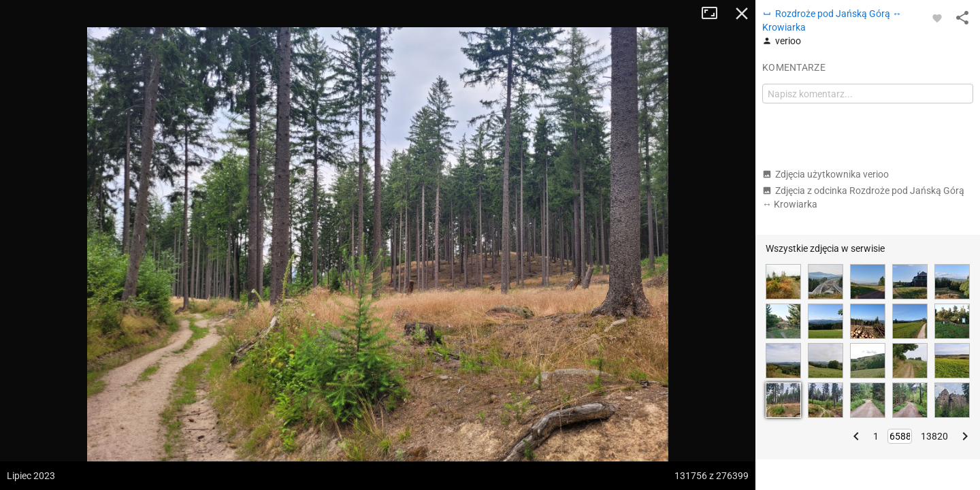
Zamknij (742, 14)
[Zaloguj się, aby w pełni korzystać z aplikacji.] (937, 18)
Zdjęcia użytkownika (826, 174)
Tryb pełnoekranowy (715, 14)
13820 (934, 436)
